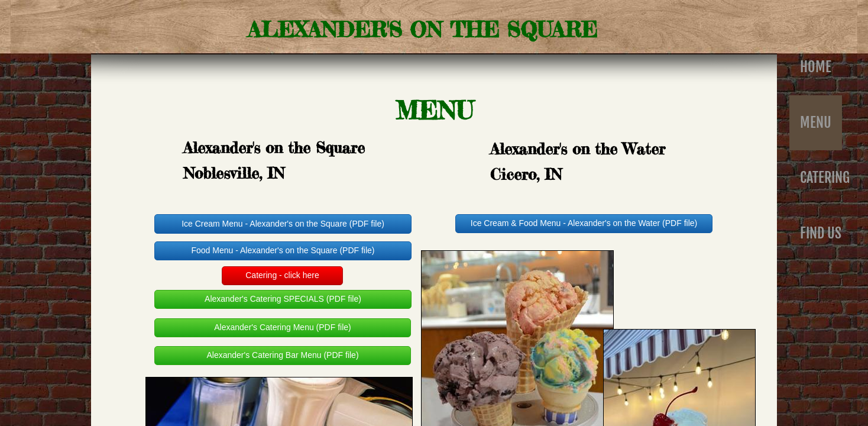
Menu (816, 122)
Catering (825, 177)
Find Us (821, 233)
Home (816, 67)
